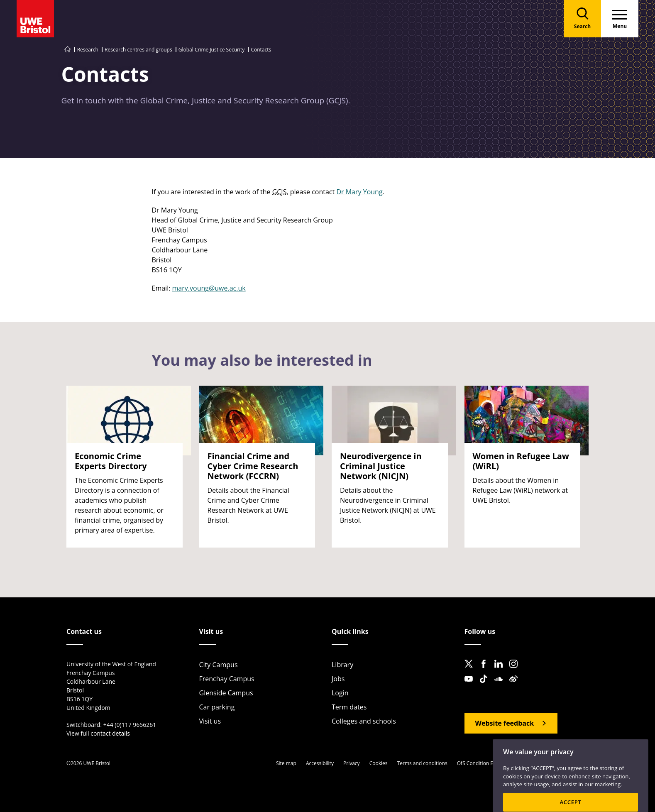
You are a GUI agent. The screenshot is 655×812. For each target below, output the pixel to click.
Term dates (349, 707)
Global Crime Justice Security (211, 50)
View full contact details (98, 733)
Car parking (217, 707)
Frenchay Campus (227, 679)
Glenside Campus (226, 693)
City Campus (219, 665)
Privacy (352, 763)
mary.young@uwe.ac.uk (209, 288)
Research (88, 50)
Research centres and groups (138, 50)
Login (340, 693)
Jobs (338, 679)
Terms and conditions (422, 763)
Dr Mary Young (359, 192)
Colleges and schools (364, 721)
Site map (286, 763)
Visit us (210, 721)
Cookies (379, 763)
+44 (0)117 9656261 (130, 725)
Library (342, 665)
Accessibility (320, 763)
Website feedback (505, 723)
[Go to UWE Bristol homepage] (68, 50)
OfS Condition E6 (477, 763)
